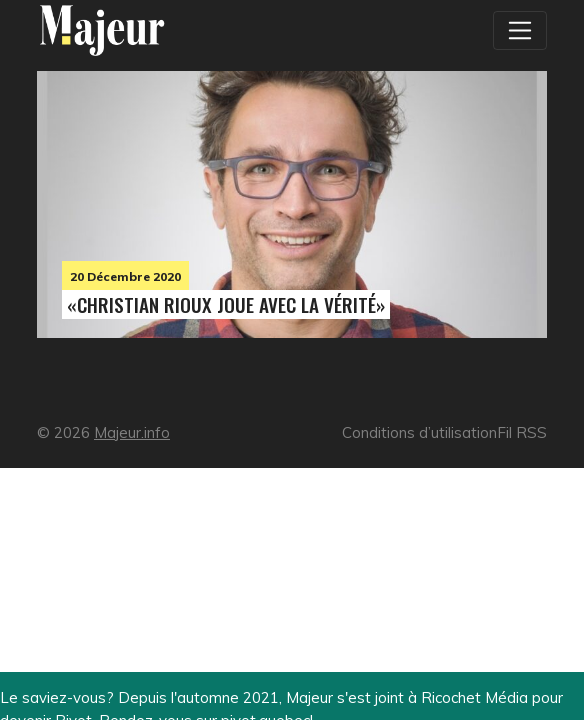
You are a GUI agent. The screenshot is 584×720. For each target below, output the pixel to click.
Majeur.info (132, 432)
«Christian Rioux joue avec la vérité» (226, 304)
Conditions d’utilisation (419, 432)
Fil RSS (522, 432)
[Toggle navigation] (520, 30)
